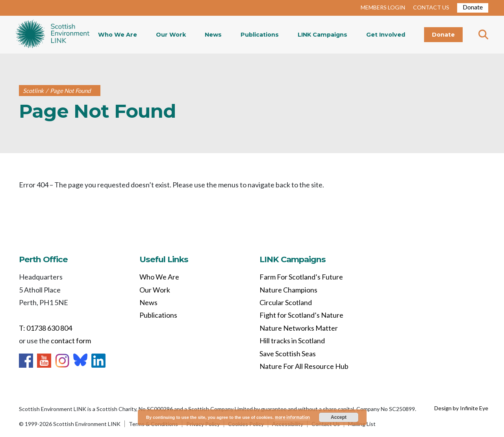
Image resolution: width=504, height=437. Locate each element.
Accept (339, 417)
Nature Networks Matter (299, 328)
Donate (473, 7)
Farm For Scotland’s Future (301, 277)
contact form (71, 341)
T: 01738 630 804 (45, 328)
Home (53, 35)
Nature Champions (288, 290)
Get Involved (386, 35)
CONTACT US (431, 7)
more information (292, 417)
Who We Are (118, 35)
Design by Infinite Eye (461, 408)
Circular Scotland (286, 302)
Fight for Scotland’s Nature (301, 315)
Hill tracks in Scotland (292, 341)
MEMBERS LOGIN (383, 7)
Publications (260, 35)
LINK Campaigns (322, 35)
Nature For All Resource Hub (304, 366)
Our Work (171, 35)
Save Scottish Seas (288, 354)
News (213, 35)
